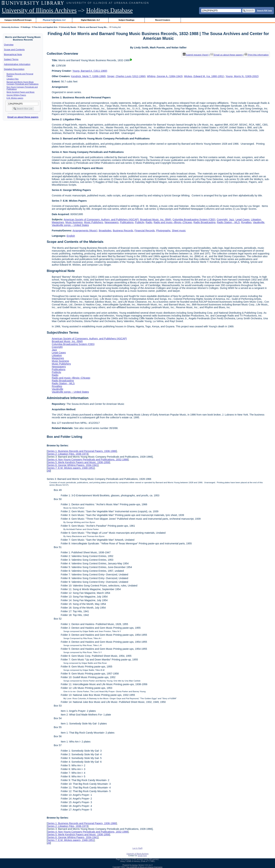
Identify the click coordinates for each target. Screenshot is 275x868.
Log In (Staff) (137, 848)
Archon (135, 865)
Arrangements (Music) (85, 231)
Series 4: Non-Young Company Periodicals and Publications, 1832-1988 (88, 460)
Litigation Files (13, 79)
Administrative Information (17, 64)
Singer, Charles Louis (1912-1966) (126, 76)
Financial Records (145, 231)
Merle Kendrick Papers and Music (21, 92)
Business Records (123, 231)
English (71, 236)
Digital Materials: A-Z (90, 20)
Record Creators (163, 20)
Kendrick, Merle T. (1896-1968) (88, 76)
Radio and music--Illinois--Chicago (173, 222)
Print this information (257, 55)
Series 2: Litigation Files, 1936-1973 (68, 454)
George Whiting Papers (16, 95)
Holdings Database (110, 10)
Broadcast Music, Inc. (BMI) (156, 219)
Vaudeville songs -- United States (70, 225)
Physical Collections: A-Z (54, 20)
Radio (149, 222)
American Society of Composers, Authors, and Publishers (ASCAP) (101, 219)
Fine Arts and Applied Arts (46, 27)
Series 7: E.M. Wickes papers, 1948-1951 (71, 468)
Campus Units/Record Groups (18, 20)
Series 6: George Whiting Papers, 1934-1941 (73, 465)
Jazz (232, 219)
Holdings (26, 27)
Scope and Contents (14, 50)
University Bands (69, 27)
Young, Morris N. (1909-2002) (242, 76)
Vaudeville (259, 222)
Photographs (163, 231)
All (49, 471)
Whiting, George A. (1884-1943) (165, 76)
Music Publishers (94, 222)
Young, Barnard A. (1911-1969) (90, 71)
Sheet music (179, 231)
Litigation (256, 219)
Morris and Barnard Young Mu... (94, 27)
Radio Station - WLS (228, 222)
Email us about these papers (23, 117)
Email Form (142, 856)
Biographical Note (13, 54)
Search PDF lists (264, 10)
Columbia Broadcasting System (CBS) (194, 219)
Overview (9, 45)
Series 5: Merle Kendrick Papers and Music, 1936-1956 (78, 462)
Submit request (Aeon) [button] (196, 55)
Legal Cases (243, 219)
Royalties (246, 222)
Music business (74, 222)
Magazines (58, 222)
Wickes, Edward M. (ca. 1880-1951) (204, 76)
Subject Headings (127, 20)
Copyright (222, 219)
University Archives (10, 27)
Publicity (140, 222)
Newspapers (112, 222)
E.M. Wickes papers (15, 98)
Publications (127, 222)
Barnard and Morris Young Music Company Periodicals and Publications (23, 83)
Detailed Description (14, 69)
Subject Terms (11, 59)
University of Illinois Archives (39, 10)
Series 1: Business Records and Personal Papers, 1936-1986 (82, 451)
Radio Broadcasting (204, 222)
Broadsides (105, 231)
